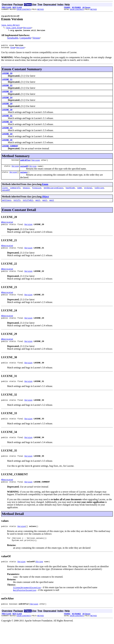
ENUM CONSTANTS (24, 9)
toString (99, 197)
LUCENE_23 (7, 94)
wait (38, 210)
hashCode (70, 197)
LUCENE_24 (7, 101)
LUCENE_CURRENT (10, 153)
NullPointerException (25, 610)
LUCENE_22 (7, 88)
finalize (37, 197)
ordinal (88, 197)
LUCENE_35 (7, 146)
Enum (13, 49)
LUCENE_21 (7, 81)
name (79, 197)
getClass (7, 210)
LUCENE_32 (7, 127)
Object (45, 206)
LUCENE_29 (7, 107)
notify (17, 210)
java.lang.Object (10, 25)
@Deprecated (7, 232)
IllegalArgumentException (27, 608)
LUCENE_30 (7, 114)
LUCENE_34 (7, 140)
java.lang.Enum (14, 28)
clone (5, 197)
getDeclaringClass (54, 197)
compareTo (15, 197)
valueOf (24, 174)
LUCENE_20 (7, 75)
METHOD (40, 9)
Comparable (25, 38)
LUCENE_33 (7, 133)
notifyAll (28, 210)
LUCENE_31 (7, 120)
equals (26, 197)
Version (27, 28)
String (33, 174)
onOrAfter (25, 168)
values (24, 181)
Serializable (13, 38)
